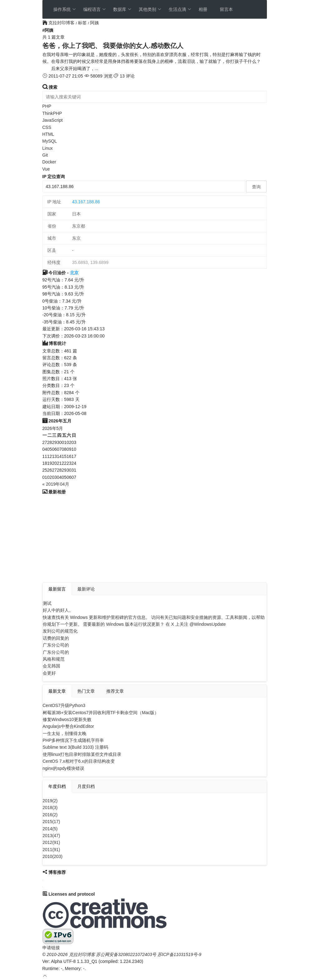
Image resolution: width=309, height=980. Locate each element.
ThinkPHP (52, 113)
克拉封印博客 (59, 23)
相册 (203, 9)
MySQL (50, 141)
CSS (47, 127)
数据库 (122, 9)
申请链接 (51, 948)
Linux (48, 148)
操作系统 (65, 9)
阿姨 (94, 23)
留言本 (226, 9)
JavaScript (53, 120)
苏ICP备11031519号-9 (179, 954)
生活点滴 (180, 9)
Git (45, 155)
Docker (49, 162)
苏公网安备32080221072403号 (126, 954)
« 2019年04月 (56, 484)
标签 (82, 23)
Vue (46, 169)
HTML (48, 134)
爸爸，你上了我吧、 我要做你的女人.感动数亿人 (113, 46)
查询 (256, 187)
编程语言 (95, 9)
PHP (47, 106)
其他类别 (150, 9)
